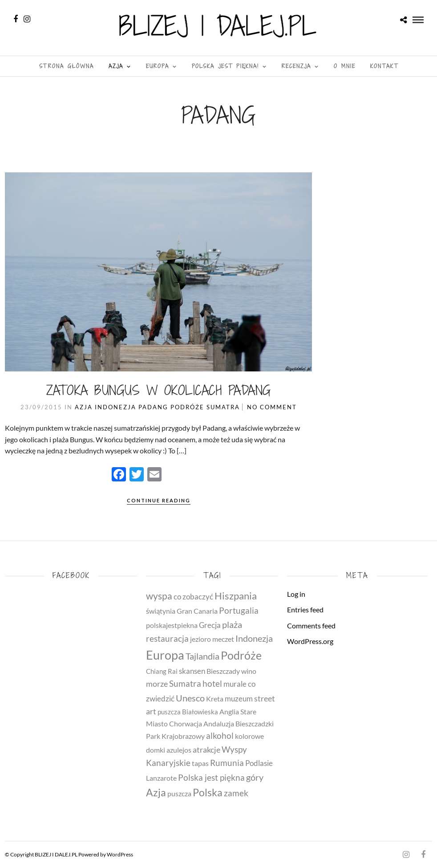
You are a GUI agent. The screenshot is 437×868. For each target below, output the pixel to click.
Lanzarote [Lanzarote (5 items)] (161, 778)
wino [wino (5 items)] (249, 671)
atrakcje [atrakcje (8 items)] (206, 750)
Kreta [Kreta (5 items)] (215, 699)
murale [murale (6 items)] (235, 684)
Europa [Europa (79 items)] (165, 655)
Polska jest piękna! (225, 66)
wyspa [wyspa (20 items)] (159, 596)
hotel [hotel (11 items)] (212, 683)
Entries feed (305, 609)
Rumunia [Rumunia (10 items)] (227, 763)
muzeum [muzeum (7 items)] (239, 699)
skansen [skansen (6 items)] (192, 671)
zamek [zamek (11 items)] (236, 793)
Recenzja (296, 66)
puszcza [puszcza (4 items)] (179, 794)
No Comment (272, 407)
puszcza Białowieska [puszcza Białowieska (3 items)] (188, 712)
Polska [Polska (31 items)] (208, 792)
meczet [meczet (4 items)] (223, 639)
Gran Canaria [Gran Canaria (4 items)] (197, 611)
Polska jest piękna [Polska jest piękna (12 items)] (211, 777)
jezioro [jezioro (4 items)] (200, 639)
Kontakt (384, 66)
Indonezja (115, 407)
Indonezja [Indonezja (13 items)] (254, 638)
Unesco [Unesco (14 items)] (190, 698)
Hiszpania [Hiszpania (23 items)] (236, 596)
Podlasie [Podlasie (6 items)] (259, 763)
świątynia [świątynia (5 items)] (161, 611)
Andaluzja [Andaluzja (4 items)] (219, 724)
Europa (158, 66)
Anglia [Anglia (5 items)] (229, 711)
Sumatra (223, 407)
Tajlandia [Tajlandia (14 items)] (202, 656)
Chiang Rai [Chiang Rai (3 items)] (162, 671)
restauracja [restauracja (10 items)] (167, 639)
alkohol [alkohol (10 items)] (220, 736)
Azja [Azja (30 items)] (156, 792)
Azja (116, 66)
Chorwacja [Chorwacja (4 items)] (186, 724)
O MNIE (345, 66)
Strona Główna (67, 66)
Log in (296, 594)
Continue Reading (159, 500)
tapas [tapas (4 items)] (200, 763)
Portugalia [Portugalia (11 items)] (239, 610)
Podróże (187, 407)
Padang (153, 407)
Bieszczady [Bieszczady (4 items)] (223, 671)
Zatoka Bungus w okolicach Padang (159, 390)
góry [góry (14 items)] (255, 777)
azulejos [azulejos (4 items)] (179, 750)
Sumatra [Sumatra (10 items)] (185, 684)
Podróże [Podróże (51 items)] (241, 655)
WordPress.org (310, 641)
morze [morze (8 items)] (157, 684)
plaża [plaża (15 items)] (232, 624)
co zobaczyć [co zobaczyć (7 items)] (193, 597)
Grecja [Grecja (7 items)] (210, 625)
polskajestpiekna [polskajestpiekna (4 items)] (172, 625)
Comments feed (311, 626)
